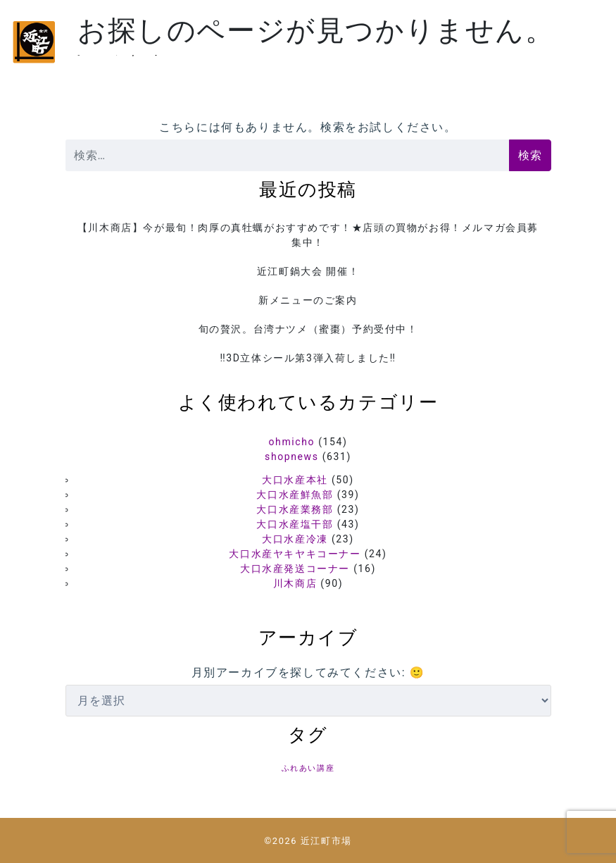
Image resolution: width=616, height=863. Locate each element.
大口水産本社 (295, 480)
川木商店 (295, 583)
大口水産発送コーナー (295, 569)
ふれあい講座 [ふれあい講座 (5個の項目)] (308, 768)
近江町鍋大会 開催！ (308, 271)
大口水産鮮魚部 (295, 495)
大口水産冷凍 (295, 539)
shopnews (291, 457)
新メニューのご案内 (308, 300)
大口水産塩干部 (295, 524)
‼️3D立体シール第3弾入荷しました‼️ (308, 358)
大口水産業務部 (295, 509)
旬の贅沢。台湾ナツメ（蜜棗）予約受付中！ (308, 329)
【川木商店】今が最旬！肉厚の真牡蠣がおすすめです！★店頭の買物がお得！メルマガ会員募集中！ (308, 235)
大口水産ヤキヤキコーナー (295, 554)
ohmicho (292, 442)
